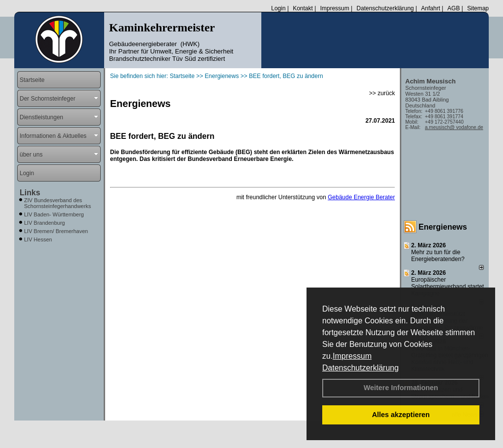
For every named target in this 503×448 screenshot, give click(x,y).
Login (278, 8)
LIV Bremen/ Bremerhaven (56, 231)
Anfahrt (431, 8)
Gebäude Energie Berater (361, 197)
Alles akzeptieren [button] (401, 415)
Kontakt (303, 8)
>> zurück (382, 93)
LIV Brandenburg (44, 223)
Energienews (443, 227)
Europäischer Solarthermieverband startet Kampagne (447, 287)
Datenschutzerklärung (361, 368)
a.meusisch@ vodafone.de (454, 127)
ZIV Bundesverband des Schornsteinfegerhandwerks (57, 203)
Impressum (352, 356)
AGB (454, 8)
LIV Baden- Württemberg (54, 214)
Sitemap (478, 8)
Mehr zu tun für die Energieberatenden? (438, 256)
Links (30, 193)
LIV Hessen (38, 239)
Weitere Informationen (401, 388)
